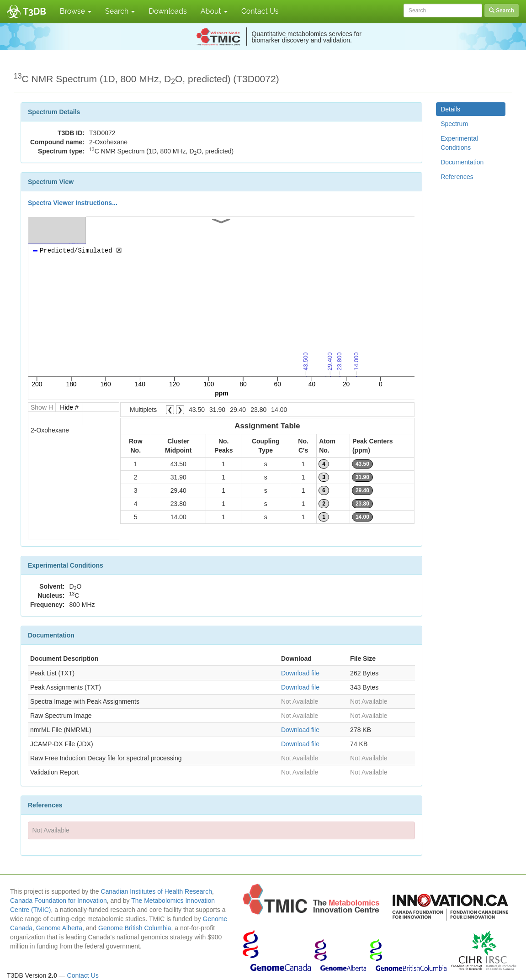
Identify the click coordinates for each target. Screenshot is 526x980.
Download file (300, 673)
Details (450, 109)
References (457, 177)
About (214, 11)
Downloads (167, 11)
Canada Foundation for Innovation (58, 901)
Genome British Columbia (135, 928)
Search (120, 11)
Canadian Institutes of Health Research (156, 891)
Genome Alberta (59, 928)
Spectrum (454, 124)
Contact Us (260, 11)
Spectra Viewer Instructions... (73, 203)
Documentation (462, 162)
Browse (76, 11)
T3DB (35, 11)
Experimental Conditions (459, 143)
